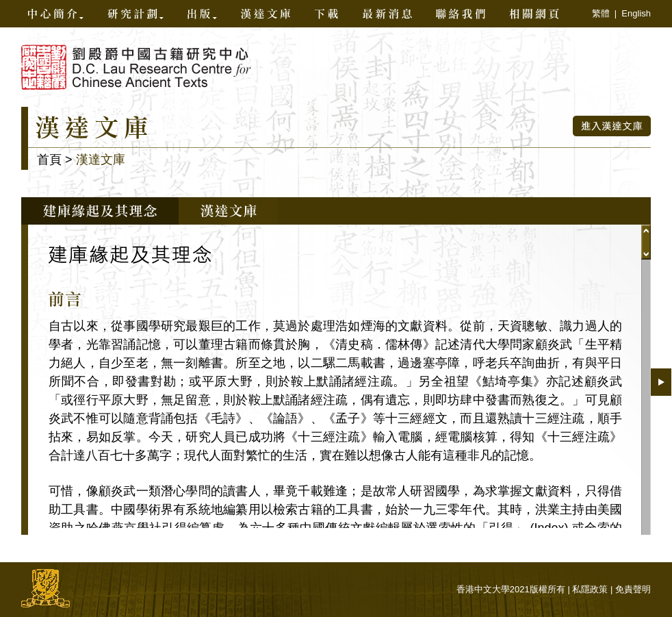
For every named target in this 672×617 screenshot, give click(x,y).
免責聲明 (633, 589)
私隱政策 (590, 589)
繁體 (601, 13)
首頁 (49, 160)
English (636, 13)
